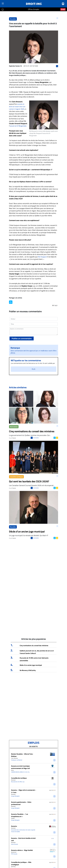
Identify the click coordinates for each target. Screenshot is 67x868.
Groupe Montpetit (15, 796)
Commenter (36, 438)
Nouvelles (13, 19)
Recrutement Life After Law (18, 782)
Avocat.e (14, 826)
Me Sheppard (42, 257)
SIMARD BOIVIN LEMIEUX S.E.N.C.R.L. (21, 772)
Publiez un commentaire (22, 338)
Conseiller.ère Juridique (19, 778)
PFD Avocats (14, 854)
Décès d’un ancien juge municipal (31, 665)
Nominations (14, 427)
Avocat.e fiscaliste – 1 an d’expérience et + (20, 815)
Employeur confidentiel (17, 760)
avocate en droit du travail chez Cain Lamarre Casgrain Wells (17, 106)
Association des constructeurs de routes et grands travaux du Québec (23, 831)
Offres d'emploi (34, 9)
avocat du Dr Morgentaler (18, 126)
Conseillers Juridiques (16, 477)
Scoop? (63, 9)
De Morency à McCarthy (28, 670)
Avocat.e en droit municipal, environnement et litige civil (20, 767)
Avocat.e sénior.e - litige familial (22, 850)
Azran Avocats (15, 844)
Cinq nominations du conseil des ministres (34, 645)
